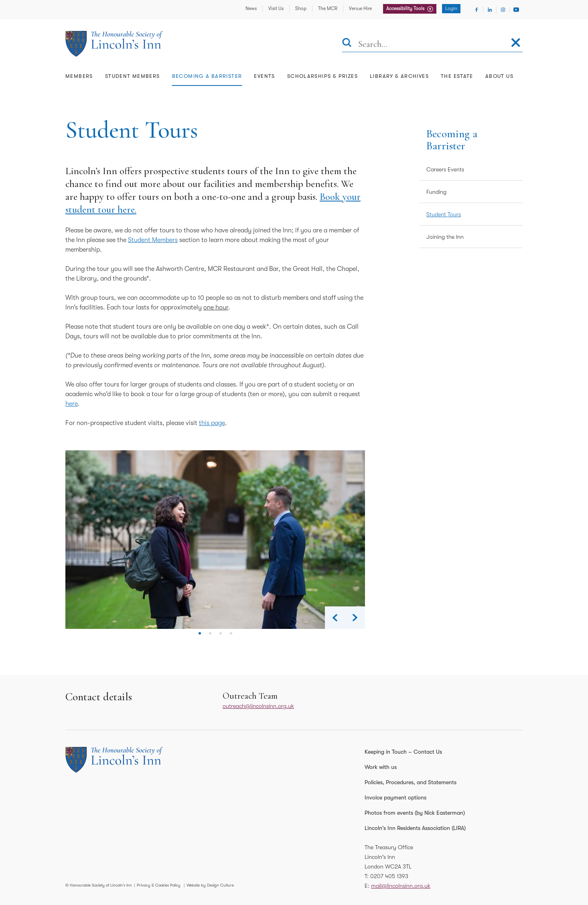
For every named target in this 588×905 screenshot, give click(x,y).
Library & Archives (399, 76)
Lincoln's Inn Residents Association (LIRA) (415, 828)
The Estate (457, 76)
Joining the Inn (445, 237)
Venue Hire (360, 8)
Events (264, 76)
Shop (301, 8)
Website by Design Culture (210, 885)
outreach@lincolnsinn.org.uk (258, 706)
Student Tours (444, 214)
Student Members (133, 76)
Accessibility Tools (406, 8)
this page (212, 423)
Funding (436, 192)
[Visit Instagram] (503, 10)
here (72, 404)
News (251, 8)
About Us (499, 76)
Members (79, 76)
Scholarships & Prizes (322, 76)
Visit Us (276, 8)
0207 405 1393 (389, 876)
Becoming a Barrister (207, 76)
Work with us (381, 767)
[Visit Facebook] (476, 10)
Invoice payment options (395, 797)
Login (451, 8)
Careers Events (445, 169)
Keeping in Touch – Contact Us (403, 752)
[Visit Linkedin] (490, 10)
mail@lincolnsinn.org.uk (401, 886)
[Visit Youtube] (516, 10)
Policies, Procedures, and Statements (411, 782)
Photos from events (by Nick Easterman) (415, 813)
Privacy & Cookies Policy (159, 885)
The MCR (328, 8)
